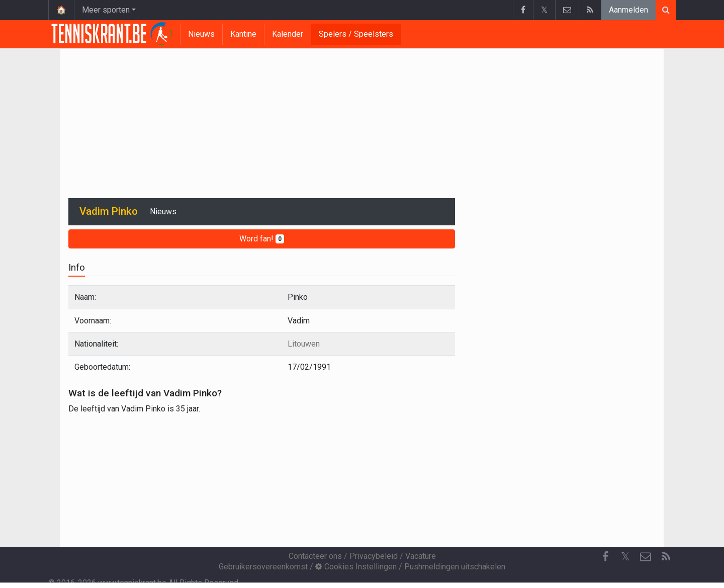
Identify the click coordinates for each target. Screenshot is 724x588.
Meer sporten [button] (106, 10)
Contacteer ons (315, 556)
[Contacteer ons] (646, 557)
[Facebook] (605, 557)
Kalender (288, 34)
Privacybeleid (374, 556)
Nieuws (201, 34)
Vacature (421, 556)
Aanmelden (628, 10)
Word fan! (262, 239)
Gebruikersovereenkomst (263, 567)
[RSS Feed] (666, 557)
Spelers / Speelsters (356, 34)
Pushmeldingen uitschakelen (455, 567)
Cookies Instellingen (356, 567)
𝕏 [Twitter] (625, 557)
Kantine (243, 34)
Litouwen (304, 344)
